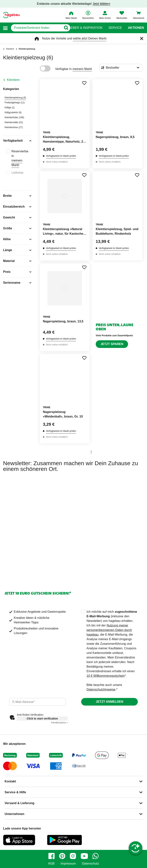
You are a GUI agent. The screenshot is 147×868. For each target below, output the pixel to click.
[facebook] (51, 856)
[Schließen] (142, 39)
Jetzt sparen (112, 344)
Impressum (68, 864)
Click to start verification (42, 719)
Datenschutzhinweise (101, 689)
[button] (5, 28)
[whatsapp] (96, 856)
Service (115, 28)
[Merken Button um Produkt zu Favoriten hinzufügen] (84, 83)
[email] (38, 702)
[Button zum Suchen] (66, 28)
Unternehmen (14, 814)
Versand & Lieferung (20, 803)
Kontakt (10, 781)
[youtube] (84, 856)
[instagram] (73, 856)
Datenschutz (90, 864)
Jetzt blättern (101, 4)
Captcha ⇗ (59, 723)
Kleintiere (13, 80)
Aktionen (136, 28)
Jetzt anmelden (109, 702)
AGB (51, 864)
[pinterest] (62, 856)
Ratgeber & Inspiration (82, 28)
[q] (36, 28)
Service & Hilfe (15, 792)
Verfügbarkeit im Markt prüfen (61, 156)
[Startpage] (11, 15)
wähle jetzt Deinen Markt (90, 38)
